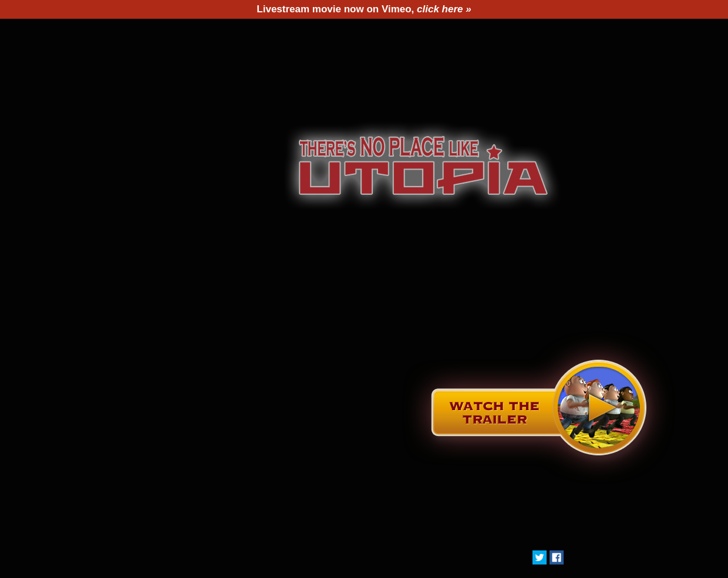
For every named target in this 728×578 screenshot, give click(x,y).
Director (274, 33)
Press (350, 33)
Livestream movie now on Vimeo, (364, 9)
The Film (188, 33)
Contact (576, 33)
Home (117, 33)
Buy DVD (494, 33)
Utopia (418, 33)
